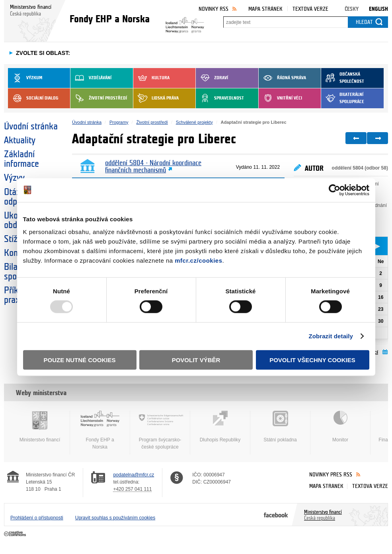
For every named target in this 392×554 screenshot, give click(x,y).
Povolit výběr (196, 360)
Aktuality (20, 140)
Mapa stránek (265, 9)
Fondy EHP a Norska (100, 430)
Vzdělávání (91, 78)
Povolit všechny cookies (312, 360)
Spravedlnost (220, 98)
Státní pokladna (280, 427)
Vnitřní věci (280, 98)
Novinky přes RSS (331, 475)
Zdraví (212, 78)
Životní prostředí (99, 98)
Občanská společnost (343, 78)
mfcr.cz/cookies (198, 260)
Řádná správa (282, 78)
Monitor (340, 427)
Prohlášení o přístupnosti (37, 518)
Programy (119, 122)
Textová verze (310, 9)
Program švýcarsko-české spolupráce (160, 430)
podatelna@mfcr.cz (134, 475)
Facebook (276, 515)
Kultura (151, 78)
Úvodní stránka (31, 127)
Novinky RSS (214, 9)
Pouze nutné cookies (80, 360)
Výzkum (25, 78)
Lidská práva (156, 98)
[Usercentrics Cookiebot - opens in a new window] (334, 190)
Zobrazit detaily (331, 336)
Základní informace (21, 159)
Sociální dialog (33, 98)
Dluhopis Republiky (220, 427)
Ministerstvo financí (40, 427)
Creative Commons (16, 534)
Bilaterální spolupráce (343, 98)
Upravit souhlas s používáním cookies (115, 518)
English (378, 9)
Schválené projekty (194, 122)
